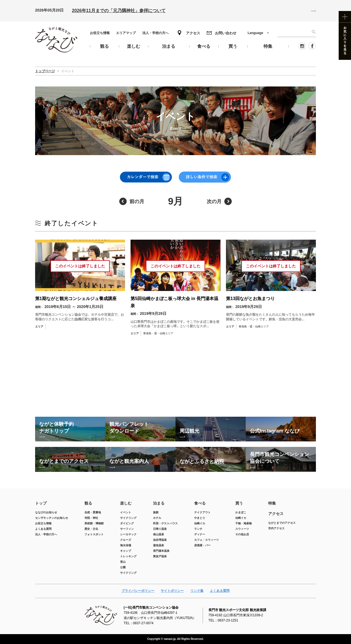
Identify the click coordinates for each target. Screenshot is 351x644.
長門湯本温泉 (161, 551)
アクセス (193, 33)
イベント (126, 512)
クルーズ (126, 540)
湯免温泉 (158, 545)
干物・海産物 (244, 523)
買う (239, 503)
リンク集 (197, 591)
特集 (272, 503)
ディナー (200, 534)
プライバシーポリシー (138, 591)
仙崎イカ (200, 523)
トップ (41, 503)
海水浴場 (126, 545)
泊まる (159, 503)
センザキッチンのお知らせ (52, 518)
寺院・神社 (91, 518)
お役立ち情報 (100, 33)
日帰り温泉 (160, 529)
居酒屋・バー (202, 545)
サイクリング (128, 518)
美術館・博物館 (94, 523)
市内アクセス (276, 528)
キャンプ (126, 551)
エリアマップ (126, 33)
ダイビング (127, 523)
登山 (123, 562)
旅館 (156, 512)
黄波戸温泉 (160, 556)
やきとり (200, 518)
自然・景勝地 (93, 512)
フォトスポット (94, 534)
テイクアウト (202, 512)
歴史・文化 (91, 529)
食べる (200, 503)
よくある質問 (43, 529)
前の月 (137, 201)
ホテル (157, 518)
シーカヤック (128, 534)
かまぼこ (241, 512)
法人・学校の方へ (155, 33)
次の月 (214, 201)
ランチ (198, 529)
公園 (123, 567)
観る (88, 503)
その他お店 (242, 534)
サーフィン (127, 529)
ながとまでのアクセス (282, 523)
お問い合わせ (226, 33)
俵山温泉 (158, 534)
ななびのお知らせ (46, 512)
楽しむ (126, 503)
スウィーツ (242, 529)
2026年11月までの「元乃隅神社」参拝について (119, 11)
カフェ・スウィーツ (206, 540)
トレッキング (128, 556)
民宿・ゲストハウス (165, 523)
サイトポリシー (172, 591)
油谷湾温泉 (160, 540)
